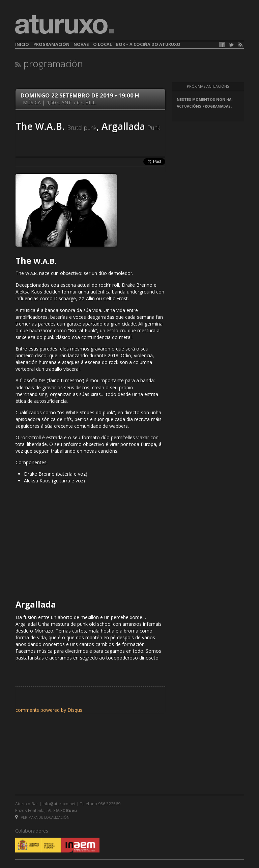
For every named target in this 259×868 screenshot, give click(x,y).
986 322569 (109, 804)
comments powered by (49, 710)
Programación (51, 44)
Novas (81, 44)
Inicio (22, 44)
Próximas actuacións (208, 86)
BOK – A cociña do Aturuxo (148, 44)
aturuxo (64, 25)
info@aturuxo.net (59, 804)
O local (103, 44)
